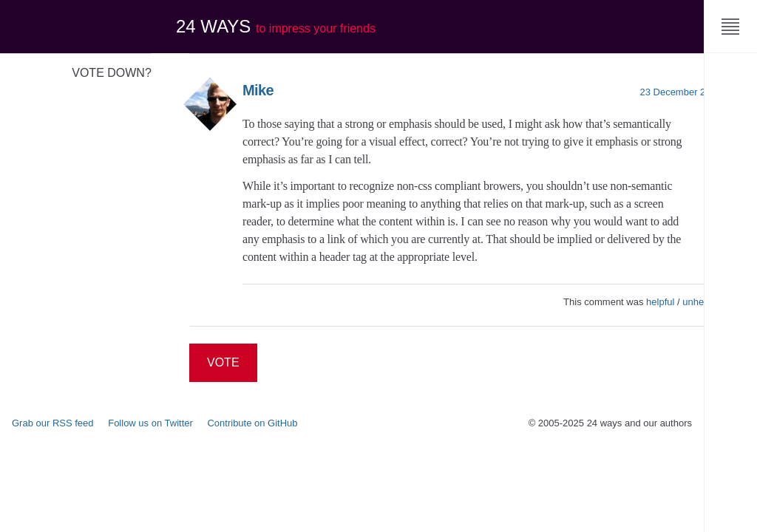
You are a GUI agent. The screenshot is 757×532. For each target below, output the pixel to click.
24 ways (276, 26)
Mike (258, 90)
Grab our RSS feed (53, 423)
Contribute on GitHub (252, 423)
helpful (660, 302)
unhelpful (702, 302)
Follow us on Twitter (150, 423)
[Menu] (730, 27)
